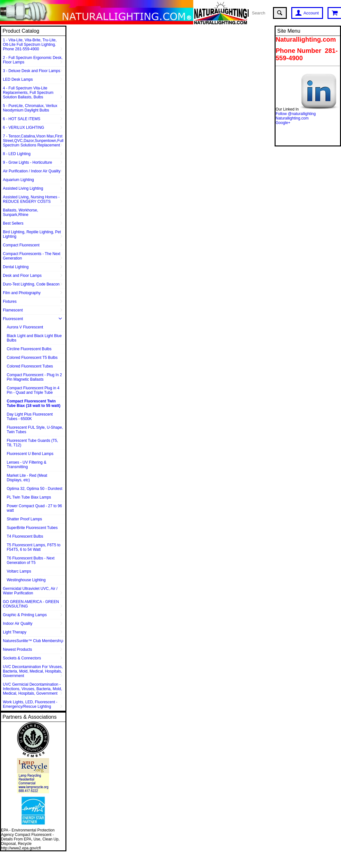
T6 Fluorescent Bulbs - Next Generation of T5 (31, 560)
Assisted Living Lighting (23, 188)
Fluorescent (13, 319)
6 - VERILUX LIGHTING (24, 128)
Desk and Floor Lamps (22, 276)
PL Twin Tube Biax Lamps (29, 497)
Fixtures (10, 302)
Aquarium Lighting (18, 180)
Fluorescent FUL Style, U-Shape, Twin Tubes (35, 430)
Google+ (283, 123)
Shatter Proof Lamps (24, 519)
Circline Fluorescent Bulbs (29, 349)
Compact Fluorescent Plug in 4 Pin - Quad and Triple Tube (33, 390)
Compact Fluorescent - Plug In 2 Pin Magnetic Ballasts (34, 377)
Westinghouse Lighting (26, 580)
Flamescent (13, 310)
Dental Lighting (16, 267)
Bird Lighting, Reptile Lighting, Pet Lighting (32, 234)
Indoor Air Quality (18, 624)
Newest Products (17, 649)
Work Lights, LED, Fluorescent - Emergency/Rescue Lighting (30, 704)
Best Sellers (13, 223)
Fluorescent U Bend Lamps (30, 454)
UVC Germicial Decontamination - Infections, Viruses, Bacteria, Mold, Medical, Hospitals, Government (33, 689)
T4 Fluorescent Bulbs (25, 536)
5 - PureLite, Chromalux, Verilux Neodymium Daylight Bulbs (30, 108)
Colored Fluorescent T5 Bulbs (32, 358)
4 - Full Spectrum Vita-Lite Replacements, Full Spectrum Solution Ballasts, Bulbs (28, 93)
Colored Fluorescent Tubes (30, 366)
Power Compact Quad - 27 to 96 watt (34, 508)
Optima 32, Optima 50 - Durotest (34, 489)
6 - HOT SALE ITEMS (21, 119)
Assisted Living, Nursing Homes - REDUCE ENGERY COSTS (31, 199)
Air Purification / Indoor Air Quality (32, 171)
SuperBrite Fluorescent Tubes (32, 528)
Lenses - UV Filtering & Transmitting (26, 465)
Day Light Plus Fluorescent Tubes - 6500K (30, 417)
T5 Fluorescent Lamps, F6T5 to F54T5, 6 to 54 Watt (34, 547)
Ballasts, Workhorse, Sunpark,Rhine (21, 212)
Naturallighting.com (292, 118)
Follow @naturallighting (296, 114)
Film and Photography (22, 293)
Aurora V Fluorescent (25, 327)
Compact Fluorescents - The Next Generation (32, 256)
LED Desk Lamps (18, 79)
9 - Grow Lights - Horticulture (27, 162)
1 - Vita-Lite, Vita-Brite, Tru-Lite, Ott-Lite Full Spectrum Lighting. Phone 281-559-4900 (30, 45)
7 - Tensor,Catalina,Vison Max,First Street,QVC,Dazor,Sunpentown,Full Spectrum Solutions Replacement (33, 141)
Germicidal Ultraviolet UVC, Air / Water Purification (30, 591)
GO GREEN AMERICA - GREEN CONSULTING (31, 604)
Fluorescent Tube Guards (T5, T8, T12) (32, 443)
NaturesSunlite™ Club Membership (33, 641)
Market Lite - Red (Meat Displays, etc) (27, 478)
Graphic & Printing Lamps (25, 615)
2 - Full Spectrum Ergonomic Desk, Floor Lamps (33, 60)
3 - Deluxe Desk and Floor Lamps (32, 71)
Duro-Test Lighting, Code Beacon (31, 284)
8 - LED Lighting (17, 154)
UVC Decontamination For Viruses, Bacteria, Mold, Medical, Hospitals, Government (33, 671)
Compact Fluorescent (21, 245)
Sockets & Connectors (22, 658)
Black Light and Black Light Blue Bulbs (34, 338)
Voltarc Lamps (19, 571)
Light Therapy (15, 632)
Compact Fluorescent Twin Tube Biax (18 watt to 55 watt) (34, 403)
